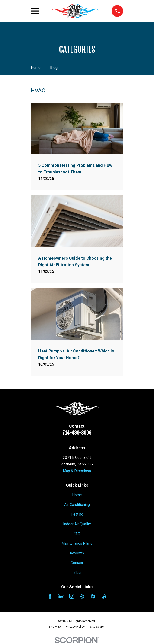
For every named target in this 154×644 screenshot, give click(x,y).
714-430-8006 (77, 433)
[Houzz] (93, 596)
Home (77, 495)
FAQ (77, 534)
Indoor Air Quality (77, 524)
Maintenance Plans (77, 543)
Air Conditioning (77, 505)
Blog (77, 573)
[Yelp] (82, 596)
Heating (77, 514)
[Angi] (104, 596)
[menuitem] (55, 627)
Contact (77, 563)
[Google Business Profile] (61, 596)
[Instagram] (72, 596)
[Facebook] (50, 596)
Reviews (77, 553)
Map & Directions (77, 471)
